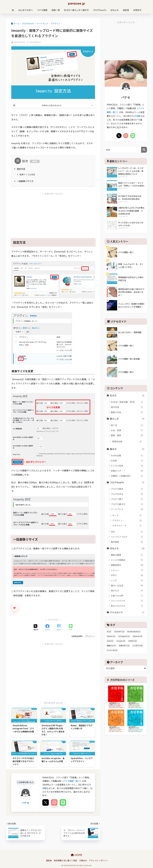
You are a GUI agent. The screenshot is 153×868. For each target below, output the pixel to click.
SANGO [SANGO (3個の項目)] (133, 641)
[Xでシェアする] (36, 628)
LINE (63, 807)
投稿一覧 (56, 10)
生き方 (127, 395)
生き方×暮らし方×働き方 (76, 10)
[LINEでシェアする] (71, 627)
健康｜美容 (127, 435)
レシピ (127, 580)
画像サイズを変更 (27, 174)
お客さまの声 (127, 596)
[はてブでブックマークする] (59, 628)
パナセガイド (127, 612)
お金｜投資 (127, 430)
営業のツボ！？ (127, 471)
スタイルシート (127, 526)
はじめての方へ (26, 10)
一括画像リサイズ (25, 181)
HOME (77, 855)
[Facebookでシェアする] (47, 628)
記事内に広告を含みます (52, 105)
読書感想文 (127, 565)
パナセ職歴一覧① (72, 781)
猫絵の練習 (127, 555)
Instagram (54, 807)
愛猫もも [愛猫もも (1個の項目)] (111, 645)
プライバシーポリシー (99, 860)
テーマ (127, 515)
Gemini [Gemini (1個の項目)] (111, 636)
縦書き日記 (127, 412)
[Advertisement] (53, 214)
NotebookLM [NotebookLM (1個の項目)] (134, 631)
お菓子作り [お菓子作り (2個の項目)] (124, 645)
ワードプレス (127, 509)
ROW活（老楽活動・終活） (127, 402)
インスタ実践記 (127, 560)
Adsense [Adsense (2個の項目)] (137, 636)
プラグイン (90, 636)
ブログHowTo (100, 10)
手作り (127, 575)
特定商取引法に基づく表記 (65, 860)
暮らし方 (127, 419)
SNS (127, 532)
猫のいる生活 (127, 586)
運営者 (126, 10)
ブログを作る (127, 494)
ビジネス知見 (127, 466)
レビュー (127, 570)
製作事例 (127, 542)
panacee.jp (77, 3)
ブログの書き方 (127, 504)
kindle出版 (127, 455)
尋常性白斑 (127, 441)
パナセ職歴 (42, 10)
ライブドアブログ (127, 537)
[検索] (144, 150)
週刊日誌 (127, 407)
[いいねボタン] (14, 608)
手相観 (137, 116)
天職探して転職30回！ (127, 476)
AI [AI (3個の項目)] (109, 631)
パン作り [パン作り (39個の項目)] (137, 645)
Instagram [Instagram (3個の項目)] (124, 636)
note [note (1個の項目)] (110, 641)
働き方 (127, 449)
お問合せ (137, 10)
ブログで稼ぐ (127, 499)
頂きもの (127, 591)
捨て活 (127, 425)
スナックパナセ (127, 601)
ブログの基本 (127, 489)
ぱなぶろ (115, 10)
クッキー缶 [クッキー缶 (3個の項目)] (112, 650)
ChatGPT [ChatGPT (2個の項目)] (119, 631)
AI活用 (127, 461)
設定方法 (21, 169)
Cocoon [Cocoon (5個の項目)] (121, 641)
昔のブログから (127, 606)
